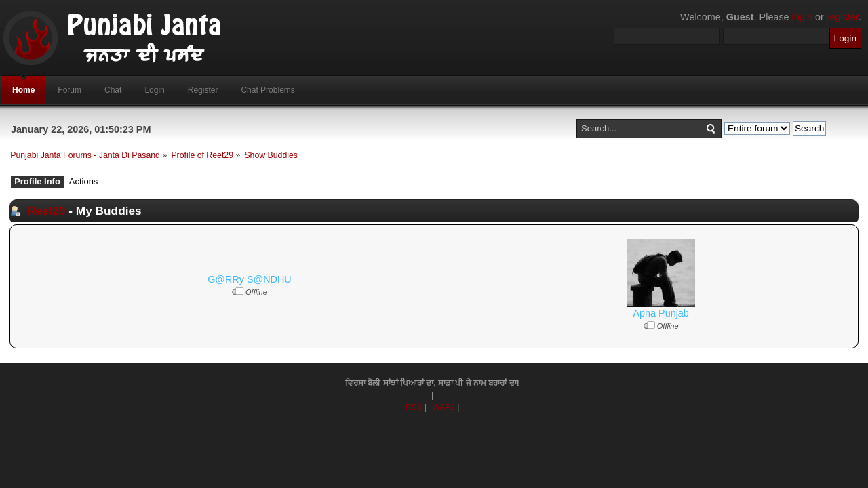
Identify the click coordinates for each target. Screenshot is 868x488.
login (802, 17)
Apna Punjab (660, 313)
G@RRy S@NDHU (250, 279)
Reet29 (46, 211)
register (843, 17)
